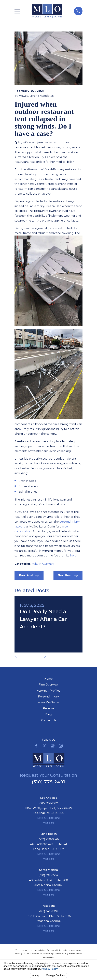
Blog (49, 714)
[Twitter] (44, 746)
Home (48, 679)
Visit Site (48, 823)
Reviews (48, 708)
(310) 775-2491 (49, 782)
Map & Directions (49, 818)
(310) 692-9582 (48, 875)
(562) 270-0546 (48, 839)
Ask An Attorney (43, 564)
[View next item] (45, 656)
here (73, 556)
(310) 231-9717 (49, 803)
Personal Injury (48, 697)
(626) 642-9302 (48, 911)
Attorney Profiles (48, 691)
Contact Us (49, 720)
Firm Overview (49, 685)
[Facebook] (36, 746)
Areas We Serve (48, 702)
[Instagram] (61, 746)
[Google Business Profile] (53, 746)
